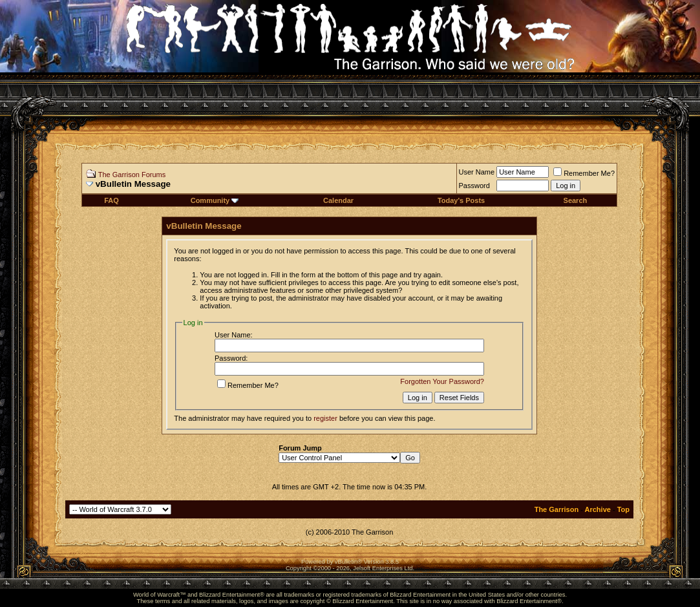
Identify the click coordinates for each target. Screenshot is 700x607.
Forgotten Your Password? (442, 381)
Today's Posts (461, 200)
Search (576, 200)
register (325, 418)
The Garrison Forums (132, 175)
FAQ (111, 200)
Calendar (338, 200)
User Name (477, 172)
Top (623, 509)
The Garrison (557, 509)
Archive (598, 509)
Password (474, 186)
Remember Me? (584, 173)
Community (215, 200)
